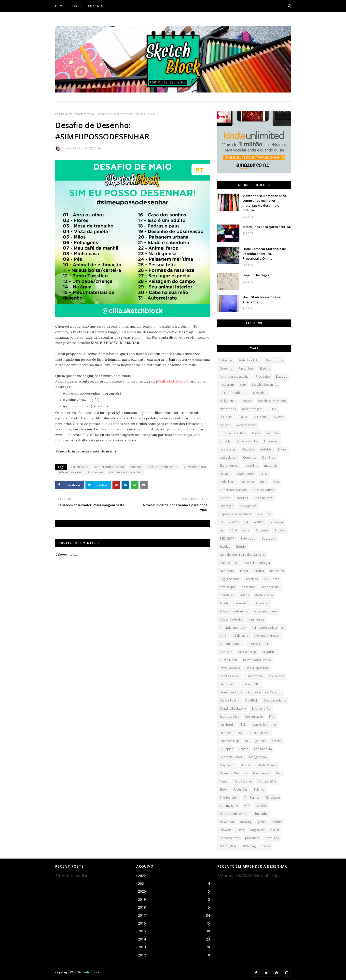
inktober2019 (271, 587)
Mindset (246, 765)
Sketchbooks (275, 360)
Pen (279, 773)
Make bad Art (229, 563)
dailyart (247, 401)
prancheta (252, 838)
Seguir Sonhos (230, 579)
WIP (247, 806)
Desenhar (260, 393)
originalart (257, 830)
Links (264, 474)
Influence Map (229, 741)
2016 (233, 530)
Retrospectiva (246, 425)
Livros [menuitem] (76, 6)
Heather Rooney (231, 733)
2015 (223, 636)
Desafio (225, 474)
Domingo (269, 457)
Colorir (225, 498)
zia (222, 530)
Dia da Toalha (229, 700)
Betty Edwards (230, 668)
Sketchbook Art (249, 360)
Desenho (226, 368)
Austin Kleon (228, 660)
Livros (282, 449)
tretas (266, 846)
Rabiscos (226, 360)
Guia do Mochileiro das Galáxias (242, 555)
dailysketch (228, 401)
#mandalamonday (233, 628)
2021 (174, 884)
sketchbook (228, 409)
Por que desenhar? (233, 433)
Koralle (277, 741)
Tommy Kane (229, 806)
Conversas (276, 676)
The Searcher (229, 798)
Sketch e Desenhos (265, 385)
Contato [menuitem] (96, 6)
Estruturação (254, 717)
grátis (262, 822)
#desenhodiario (195, 467)
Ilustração (227, 506)
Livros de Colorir (231, 757)
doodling (252, 466)
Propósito (263, 377)
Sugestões (240, 789)
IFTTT (223, 393)
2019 (174, 900)
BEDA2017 (227, 538)
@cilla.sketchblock (172, 381)
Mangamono (258, 757)
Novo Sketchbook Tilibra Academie (262, 300)
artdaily (225, 441)
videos (244, 595)
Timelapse (273, 798)
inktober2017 (254, 522)
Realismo (248, 482)
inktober (266, 449)
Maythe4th (227, 765)
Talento (259, 789)
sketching (249, 846)
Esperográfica (229, 717)
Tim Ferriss (252, 798)
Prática (259, 571)
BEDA (272, 409)
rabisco (225, 425)
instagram (227, 385)
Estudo (241, 547)
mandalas (227, 595)
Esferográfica (261, 709)
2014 (174, 939)
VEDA (244, 417)
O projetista (248, 506)
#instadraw (96, 472)
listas (240, 830)
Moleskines (228, 482)
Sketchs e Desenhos (272, 401)
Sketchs (265, 368)
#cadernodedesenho (109, 467)
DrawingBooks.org (233, 709)
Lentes (243, 749)
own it (275, 830)
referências (228, 449)
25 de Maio (241, 636)
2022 (174, 876)
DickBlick (251, 700)
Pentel (224, 781)
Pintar (244, 571)
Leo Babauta (263, 749)
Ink (247, 741)
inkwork (225, 830)
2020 (174, 891)
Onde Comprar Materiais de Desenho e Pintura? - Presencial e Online (264, 254)
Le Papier (226, 749)
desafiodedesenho (233, 814)
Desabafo (268, 538)
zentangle (276, 522)
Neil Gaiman (262, 773)
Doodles (242, 498)
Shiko (223, 789)
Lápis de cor (228, 457)
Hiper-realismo (259, 733)
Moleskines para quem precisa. (267, 227)
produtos (272, 838)
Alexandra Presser (267, 636)
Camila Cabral (230, 676)
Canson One (254, 676)
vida (276, 482)
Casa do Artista (263, 490)
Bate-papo (248, 538)
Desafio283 (252, 684)
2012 (174, 955)
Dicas (256, 433)
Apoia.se (226, 652)
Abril (246, 530)
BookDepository (257, 668)
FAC (272, 717)
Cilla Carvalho (74, 148)
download (227, 822)
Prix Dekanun (244, 781)
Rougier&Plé (267, 781)
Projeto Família (247, 441)
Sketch (279, 417)
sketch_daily (228, 846)
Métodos (248, 449)
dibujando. (260, 814)
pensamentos (229, 838)
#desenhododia (70, 472)
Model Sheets (267, 765)
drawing (246, 822)
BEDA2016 (227, 417)
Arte (243, 385)
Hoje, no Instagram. (258, 275)
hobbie (277, 822)
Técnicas (252, 579)
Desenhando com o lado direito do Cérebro (251, 692)
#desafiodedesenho (163, 467)
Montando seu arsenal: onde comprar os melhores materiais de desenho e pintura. (265, 203)
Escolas (225, 547)
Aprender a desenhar (235, 377)
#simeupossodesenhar (126, 472)
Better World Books (257, 660)
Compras (250, 457)
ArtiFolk (280, 530)
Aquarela (262, 530)
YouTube (264, 514)
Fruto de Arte (263, 498)
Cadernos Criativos (233, 490)
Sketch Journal (229, 466)
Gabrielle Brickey (265, 725)
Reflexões (277, 571)
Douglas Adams (275, 700)
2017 (174, 915)
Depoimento (229, 684)
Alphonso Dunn (231, 644)
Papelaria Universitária (236, 514)
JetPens (260, 741)
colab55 (261, 806)
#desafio (136, 467)
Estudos (282, 377)
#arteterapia (85, 114)
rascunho (272, 433)
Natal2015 (227, 571)
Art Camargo (247, 652)
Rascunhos (246, 368)
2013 (174, 947)
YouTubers (271, 579)
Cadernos (240, 393)
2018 (174, 907)
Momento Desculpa (233, 773)
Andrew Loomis (258, 644)
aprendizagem (252, 409)
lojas (264, 482)
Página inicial (64, 114)
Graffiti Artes (246, 474)
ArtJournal (269, 652)
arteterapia (228, 587)
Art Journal (271, 441)
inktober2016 (229, 522)
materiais (271, 466)
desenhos (249, 587)
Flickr (243, 725)
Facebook (227, 725)
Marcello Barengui (257, 563)
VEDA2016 (261, 417)
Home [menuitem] (60, 6)
